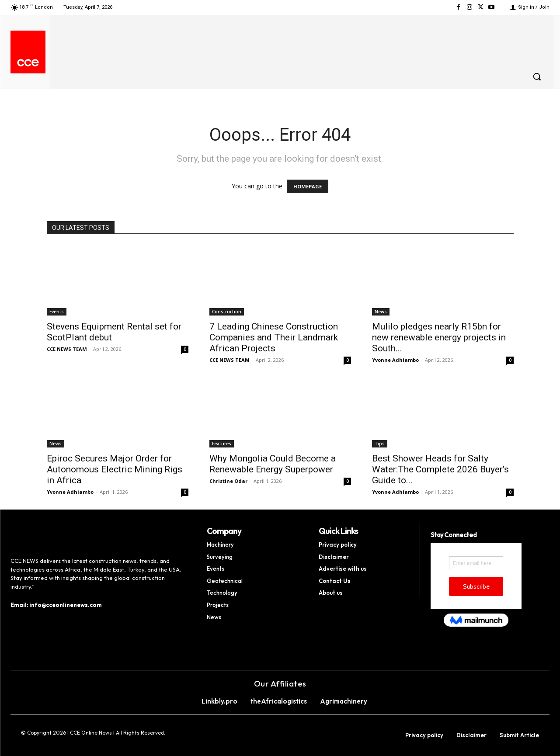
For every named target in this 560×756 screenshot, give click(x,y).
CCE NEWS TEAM (67, 349)
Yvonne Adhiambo (395, 360)
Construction (227, 312)
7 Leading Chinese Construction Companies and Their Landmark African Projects (274, 337)
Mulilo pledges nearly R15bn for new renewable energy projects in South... (439, 337)
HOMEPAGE (308, 186)
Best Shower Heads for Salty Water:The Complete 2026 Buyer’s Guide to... (440, 469)
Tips (380, 444)
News (381, 312)
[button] (537, 76)
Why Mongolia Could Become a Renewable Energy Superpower (273, 464)
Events (57, 312)
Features (222, 444)
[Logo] (28, 63)
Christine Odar (228, 481)
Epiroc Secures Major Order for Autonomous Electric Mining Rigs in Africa (115, 469)
